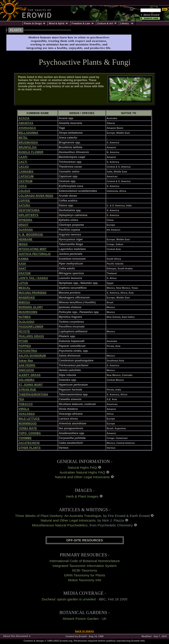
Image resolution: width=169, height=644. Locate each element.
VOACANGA (27, 414)
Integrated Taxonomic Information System (85, 566)
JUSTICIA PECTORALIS (35, 254)
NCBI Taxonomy (85, 570)
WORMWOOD (28, 424)
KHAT (22, 268)
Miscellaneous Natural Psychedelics (60, 525)
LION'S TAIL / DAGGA (33, 278)
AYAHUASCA (27, 128)
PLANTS (16, 30)
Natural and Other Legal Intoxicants (82, 477)
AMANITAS (26, 123)
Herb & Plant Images (82, 496)
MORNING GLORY (31, 307)
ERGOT (24, 225)
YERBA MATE (28, 428)
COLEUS (24, 191)
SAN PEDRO (27, 365)
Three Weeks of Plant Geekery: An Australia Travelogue (58, 516)
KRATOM (25, 273)
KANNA (24, 259)
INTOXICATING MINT (33, 249)
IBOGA (23, 244)
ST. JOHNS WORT (31, 385)
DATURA (24, 205)
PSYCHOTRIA (28, 351)
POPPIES (25, 346)
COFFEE (24, 201)
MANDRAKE (27, 298)
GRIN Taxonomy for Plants (85, 575)
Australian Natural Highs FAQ (82, 472)
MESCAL (24, 288)
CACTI (23, 162)
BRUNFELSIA (28, 147)
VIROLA (24, 409)
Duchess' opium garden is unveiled (69, 599)
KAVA (22, 264)
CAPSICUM (26, 176)
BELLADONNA (28, 133)
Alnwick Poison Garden (81, 619)
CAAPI (23, 157)
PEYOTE (24, 331)
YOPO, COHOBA (30, 433)
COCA (23, 186)
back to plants (84, 631)
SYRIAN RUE (27, 390)
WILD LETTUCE (29, 419)
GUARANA (26, 230)
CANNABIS (26, 172)
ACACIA (24, 118)
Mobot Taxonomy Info (85, 580)
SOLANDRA (27, 380)
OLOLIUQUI (26, 322)
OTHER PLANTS (30, 448)
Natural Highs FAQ (82, 467)
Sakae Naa (26, 361)
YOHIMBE (25, 438)
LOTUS (23, 283)
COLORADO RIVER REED (36, 196)
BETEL (23, 138)
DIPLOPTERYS (28, 215)
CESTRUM (26, 181)
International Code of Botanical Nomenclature (85, 561)
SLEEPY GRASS (29, 375)
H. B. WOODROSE (31, 235)
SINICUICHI (26, 370)
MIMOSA (24, 302)
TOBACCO (26, 404)
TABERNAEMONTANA (33, 394)
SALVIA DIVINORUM (32, 356)
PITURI (23, 341)
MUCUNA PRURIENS (32, 293)
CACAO (24, 167)
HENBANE (26, 239)
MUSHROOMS (28, 312)
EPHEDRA (25, 220)
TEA (21, 399)
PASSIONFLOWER (31, 327)
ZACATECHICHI (29, 443)
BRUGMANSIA (28, 142)
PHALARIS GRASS (31, 336)
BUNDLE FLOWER (31, 152)
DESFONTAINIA (29, 210)
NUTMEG (25, 317)
